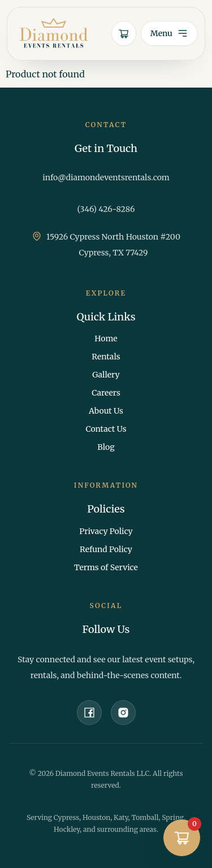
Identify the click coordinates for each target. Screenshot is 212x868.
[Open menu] (169, 33)
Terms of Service (106, 567)
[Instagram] (123, 713)
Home (106, 338)
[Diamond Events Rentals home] (54, 34)
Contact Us (106, 429)
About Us (106, 411)
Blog (106, 447)
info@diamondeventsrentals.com (106, 177)
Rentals (106, 357)
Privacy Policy (106, 531)
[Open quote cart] (124, 33)
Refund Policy (106, 549)
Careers (106, 393)
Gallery (106, 375)
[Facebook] (89, 713)
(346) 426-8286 (106, 209)
